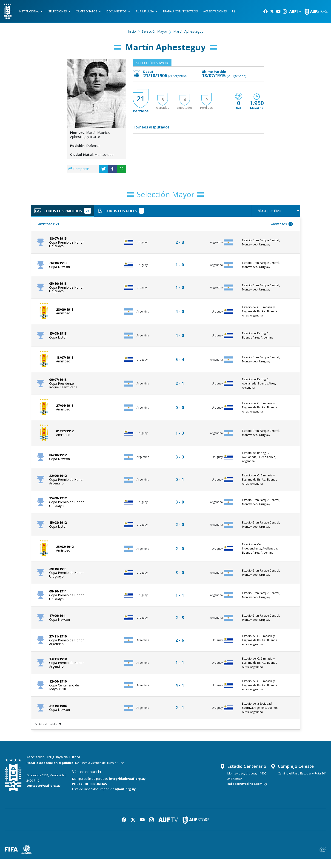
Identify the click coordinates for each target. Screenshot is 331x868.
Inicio (132, 31)
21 (141, 99)
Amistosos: (49, 224)
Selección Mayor (155, 31)
